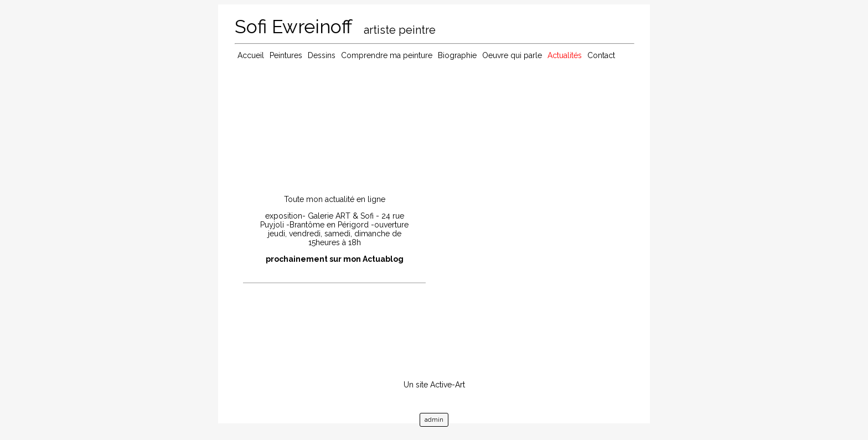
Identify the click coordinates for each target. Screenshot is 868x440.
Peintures (286, 55)
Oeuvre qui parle (512, 55)
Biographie (457, 55)
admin (434, 420)
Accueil (251, 55)
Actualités (565, 55)
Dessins (322, 55)
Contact (601, 55)
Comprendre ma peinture (387, 55)
